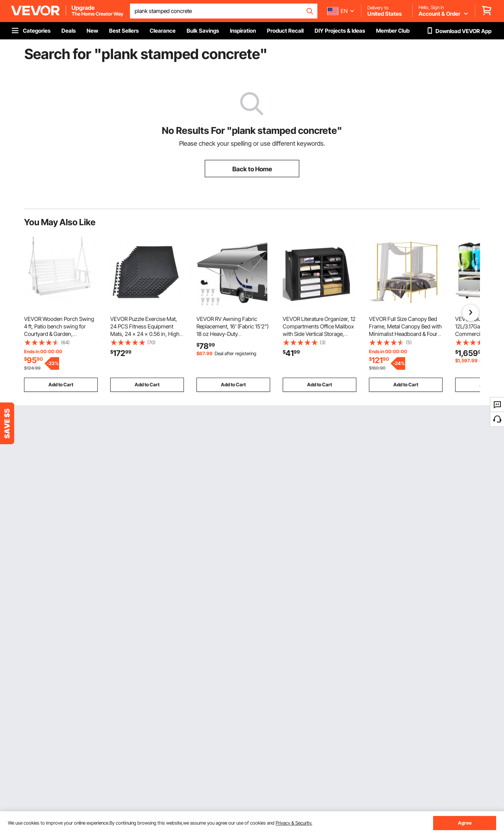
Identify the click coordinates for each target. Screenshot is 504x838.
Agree (465, 823)
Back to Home (252, 169)
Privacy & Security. (294, 823)
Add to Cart (61, 385)
